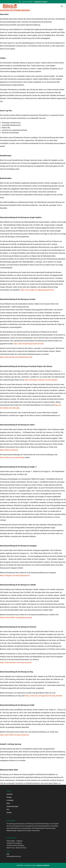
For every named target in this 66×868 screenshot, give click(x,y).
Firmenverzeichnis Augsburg (15, 845)
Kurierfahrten (36, 831)
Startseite (10, 794)
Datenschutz (46, 865)
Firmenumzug (29, 824)
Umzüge (9, 797)
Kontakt (9, 813)
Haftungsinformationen (14, 856)
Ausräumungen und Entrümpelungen (33, 828)
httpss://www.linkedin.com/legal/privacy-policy (16, 617)
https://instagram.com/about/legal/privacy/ (15, 575)
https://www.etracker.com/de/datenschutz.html (16, 357)
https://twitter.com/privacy (9, 450)
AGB (8, 854)
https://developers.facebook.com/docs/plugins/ (41, 380)
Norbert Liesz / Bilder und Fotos (16, 848)
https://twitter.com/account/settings (12, 457)
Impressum (40, 865)
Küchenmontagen (50, 828)
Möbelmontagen (12, 831)
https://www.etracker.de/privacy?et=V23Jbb (29, 344)
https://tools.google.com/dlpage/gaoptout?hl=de (37, 290)
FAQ (8, 809)
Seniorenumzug (20, 824)
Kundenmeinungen (12, 806)
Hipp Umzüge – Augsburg (14, 841)
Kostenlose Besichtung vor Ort (44, 824)
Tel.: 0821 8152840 (26, 2)
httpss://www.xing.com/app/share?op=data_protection (44, 696)
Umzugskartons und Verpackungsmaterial (38, 826)
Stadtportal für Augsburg (14, 843)
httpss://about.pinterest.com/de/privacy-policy (16, 662)
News (8, 803)
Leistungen (10, 800)
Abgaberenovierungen (24, 831)
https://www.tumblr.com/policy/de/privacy (14, 735)
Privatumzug (10, 824)
